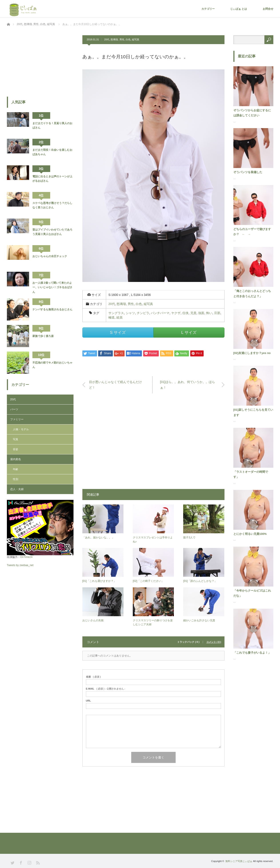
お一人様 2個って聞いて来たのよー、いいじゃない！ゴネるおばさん (52, 287)
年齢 (16, 469)
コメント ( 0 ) (214, 642)
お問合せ (268, 9)
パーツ (14, 409)
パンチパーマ (160, 313)
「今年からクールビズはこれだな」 (252, 593)
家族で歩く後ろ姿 (43, 336)
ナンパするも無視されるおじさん (52, 309)
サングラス (116, 313)
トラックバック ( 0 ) (188, 642)
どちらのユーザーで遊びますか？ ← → (252, 232)
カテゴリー (208, 9)
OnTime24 (26, 557)
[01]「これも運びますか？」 (99, 581)
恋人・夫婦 (17, 489)
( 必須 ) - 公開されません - (106, 689)
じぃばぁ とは (239, 9)
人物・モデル (21, 429)
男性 (122, 39)
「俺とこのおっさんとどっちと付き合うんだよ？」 (252, 293)
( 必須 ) (93, 677)
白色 (128, 39)
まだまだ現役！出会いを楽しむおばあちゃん (52, 152)
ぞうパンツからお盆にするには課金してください (252, 113)
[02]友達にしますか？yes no (252, 353)
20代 (107, 39)
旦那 (217, 313)
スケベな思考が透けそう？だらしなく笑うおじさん (52, 205)
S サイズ (118, 332)
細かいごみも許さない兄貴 (199, 620)
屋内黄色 (16, 459)
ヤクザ (176, 313)
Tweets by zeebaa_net (20, 565)
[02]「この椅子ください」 (148, 581)
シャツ (130, 313)
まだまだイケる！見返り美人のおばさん (52, 125)
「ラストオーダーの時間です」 (251, 474)
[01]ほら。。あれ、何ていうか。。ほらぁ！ (188, 385)
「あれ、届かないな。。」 (98, 538)
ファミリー (17, 419)
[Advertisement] (153, 443)
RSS (37, 862)
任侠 (185, 313)
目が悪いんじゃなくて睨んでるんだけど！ (115, 385)
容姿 (16, 449)
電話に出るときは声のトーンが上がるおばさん (52, 179)
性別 (16, 479)
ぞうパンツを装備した (248, 172)
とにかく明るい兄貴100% (250, 534)
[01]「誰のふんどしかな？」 (200, 581)
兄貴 (193, 313)
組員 (119, 317)
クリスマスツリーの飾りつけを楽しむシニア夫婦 (153, 622)
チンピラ (143, 313)
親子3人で (189, 538)
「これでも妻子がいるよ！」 (252, 653)
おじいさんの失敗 (93, 620)
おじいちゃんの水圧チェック (50, 256)
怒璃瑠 (114, 39)
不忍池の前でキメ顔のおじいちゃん (52, 365)
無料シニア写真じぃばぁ (239, 861)
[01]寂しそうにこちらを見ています (253, 412)
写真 (16, 439)
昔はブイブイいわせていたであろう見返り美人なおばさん (52, 232)
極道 (111, 317)
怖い (209, 313)
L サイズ (189, 332)
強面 (201, 313)
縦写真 (136, 39)
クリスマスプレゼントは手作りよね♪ (153, 540)
